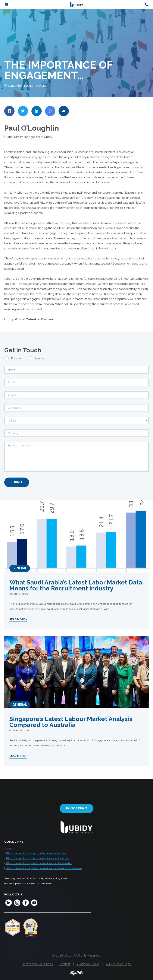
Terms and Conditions (38, 964)
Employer (17, 358)
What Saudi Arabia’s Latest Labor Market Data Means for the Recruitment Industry (76, 585)
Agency (39, 358)
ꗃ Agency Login (88, 964)
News (9, 848)
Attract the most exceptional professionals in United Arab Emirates (44, 868)
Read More (17, 619)
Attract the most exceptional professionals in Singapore (37, 858)
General (41, 86)
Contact (65, 964)
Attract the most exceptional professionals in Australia (36, 853)
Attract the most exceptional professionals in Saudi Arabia (39, 863)
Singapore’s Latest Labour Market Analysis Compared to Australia (71, 722)
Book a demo (76, 808)
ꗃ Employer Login (119, 964)
